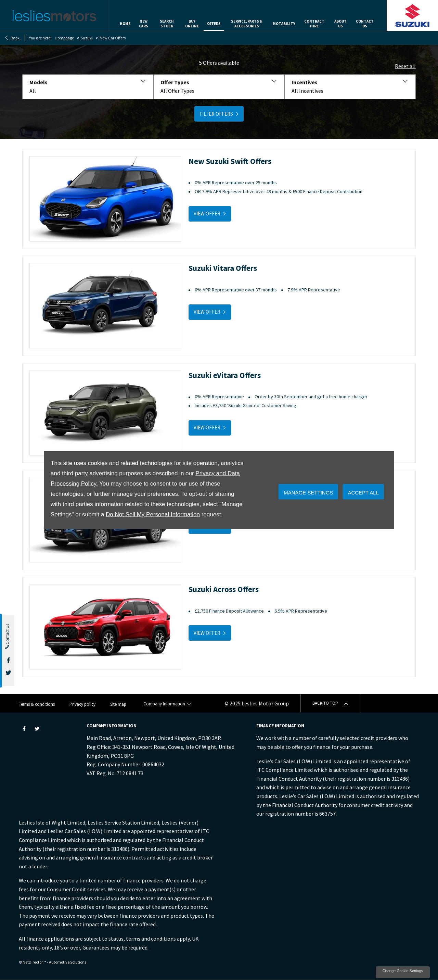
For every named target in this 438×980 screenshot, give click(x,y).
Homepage (64, 38)
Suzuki (87, 38)
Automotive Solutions (68, 962)
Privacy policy (82, 704)
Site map (118, 704)
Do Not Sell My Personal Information (153, 514)
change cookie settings (403, 972)
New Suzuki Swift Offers (230, 161)
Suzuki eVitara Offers (225, 375)
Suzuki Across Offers (224, 589)
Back (15, 38)
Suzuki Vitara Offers (223, 268)
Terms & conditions (37, 704)
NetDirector (33, 962)
